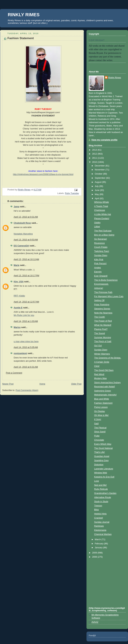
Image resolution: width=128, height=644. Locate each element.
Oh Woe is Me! (101, 415)
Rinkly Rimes (115, 78)
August (99, 182)
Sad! (97, 424)
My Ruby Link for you (24, 315)
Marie (17, 265)
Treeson (98, 506)
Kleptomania (100, 530)
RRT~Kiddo (19, 296)
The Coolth (100, 317)
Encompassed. (101, 284)
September (100, 178)
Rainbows (99, 526)
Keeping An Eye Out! (104, 477)
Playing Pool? (101, 329)
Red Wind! (99, 374)
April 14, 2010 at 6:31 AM (26, 367)
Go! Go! (98, 346)
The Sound (100, 333)
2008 (95, 557)
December (100, 166)
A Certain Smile (102, 362)
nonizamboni (20, 353)
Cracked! (99, 518)
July (97, 186)
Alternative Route (103, 497)
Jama (16, 207)
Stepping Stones (102, 309)
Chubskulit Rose (22, 223)
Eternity (98, 272)
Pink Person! (100, 264)
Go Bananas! (101, 239)
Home (42, 384)
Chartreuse (100, 210)
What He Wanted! (103, 325)
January (99, 548)
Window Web (101, 473)
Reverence (100, 243)
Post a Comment (14, 373)
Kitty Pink (99, 260)
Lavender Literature (104, 469)
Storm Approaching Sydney (108, 383)
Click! (97, 366)
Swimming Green (103, 391)
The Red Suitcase (103, 231)
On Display (100, 411)
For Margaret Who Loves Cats (109, 296)
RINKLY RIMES (24, 15)
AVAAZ (95, 622)
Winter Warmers (102, 354)
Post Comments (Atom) (27, 390)
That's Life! (100, 452)
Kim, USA (19, 282)
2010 (95, 162)
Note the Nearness (103, 313)
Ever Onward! (101, 276)
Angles (98, 268)
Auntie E (18, 308)
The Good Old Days (104, 370)
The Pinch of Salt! (103, 341)
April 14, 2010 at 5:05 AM (26, 347)
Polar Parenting (102, 305)
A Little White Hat (103, 214)
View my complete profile (104, 140)
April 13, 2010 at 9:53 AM (26, 240)
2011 (95, 158)
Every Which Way (103, 444)
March (98, 539)
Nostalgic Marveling (23, 234)
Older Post (76, 384)
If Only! (98, 419)
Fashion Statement (103, 403)
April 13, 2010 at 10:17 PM (26, 276)
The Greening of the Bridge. (108, 358)
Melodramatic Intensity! (106, 395)
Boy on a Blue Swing (104, 235)
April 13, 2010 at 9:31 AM (26, 217)
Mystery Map (100, 378)
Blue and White (102, 399)
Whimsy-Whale (102, 202)
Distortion (99, 465)
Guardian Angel (102, 456)
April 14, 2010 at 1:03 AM (26, 321)
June (97, 190)
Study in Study (101, 502)
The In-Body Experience (106, 280)
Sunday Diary (101, 255)
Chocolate (99, 440)
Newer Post (8, 384)
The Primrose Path (103, 292)
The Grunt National (104, 448)
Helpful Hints (100, 514)
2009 (95, 553)
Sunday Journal (102, 522)
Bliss (97, 510)
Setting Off (99, 300)
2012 (95, 154)
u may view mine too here (26, 341)
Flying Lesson (101, 407)
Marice (17, 327)
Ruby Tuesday (72, 193)
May (97, 194)
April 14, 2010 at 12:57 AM (26, 302)
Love (97, 481)
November (100, 170)
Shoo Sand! (100, 432)
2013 (95, 150)
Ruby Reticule (101, 489)
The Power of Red (103, 321)
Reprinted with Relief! (105, 387)
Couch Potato (101, 247)
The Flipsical (100, 428)
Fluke (97, 436)
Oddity (97, 223)
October (99, 174)
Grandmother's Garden (105, 493)
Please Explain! (102, 219)
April (97, 199)
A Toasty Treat (101, 206)
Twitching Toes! (102, 251)
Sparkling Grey (101, 460)
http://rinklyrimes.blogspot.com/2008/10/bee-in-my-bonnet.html (43, 174)
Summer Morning (103, 338)
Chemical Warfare (103, 534)
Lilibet (97, 227)
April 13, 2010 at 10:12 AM (26, 259)
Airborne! (99, 288)
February (99, 544)
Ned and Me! (100, 485)
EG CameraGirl (21, 246)
